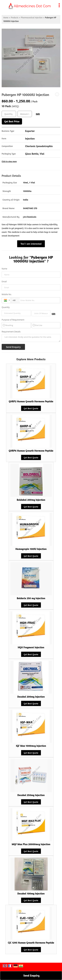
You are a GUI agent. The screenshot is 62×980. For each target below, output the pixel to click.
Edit (38, 114)
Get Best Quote (31, 408)
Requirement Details (11, 332)
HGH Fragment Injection (31, 647)
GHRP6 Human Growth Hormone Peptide (31, 451)
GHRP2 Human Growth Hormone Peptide (31, 401)
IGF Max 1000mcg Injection (31, 746)
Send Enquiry (31, 975)
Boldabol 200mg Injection (31, 500)
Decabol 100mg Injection (31, 894)
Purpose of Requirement (13, 320)
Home (6, 18)
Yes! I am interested (31, 244)
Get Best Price (12, 121)
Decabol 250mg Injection (31, 795)
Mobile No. (7, 294)
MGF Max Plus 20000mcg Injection (31, 844)
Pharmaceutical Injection (32, 18)
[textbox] (25, 114)
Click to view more (9, 161)
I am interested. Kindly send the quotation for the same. (31, 338)
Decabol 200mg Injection (31, 697)
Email (4, 282)
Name (4, 269)
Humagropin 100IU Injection (31, 549)
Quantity (6, 307)
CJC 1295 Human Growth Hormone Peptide (31, 943)
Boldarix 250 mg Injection (31, 598)
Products (15, 18)
